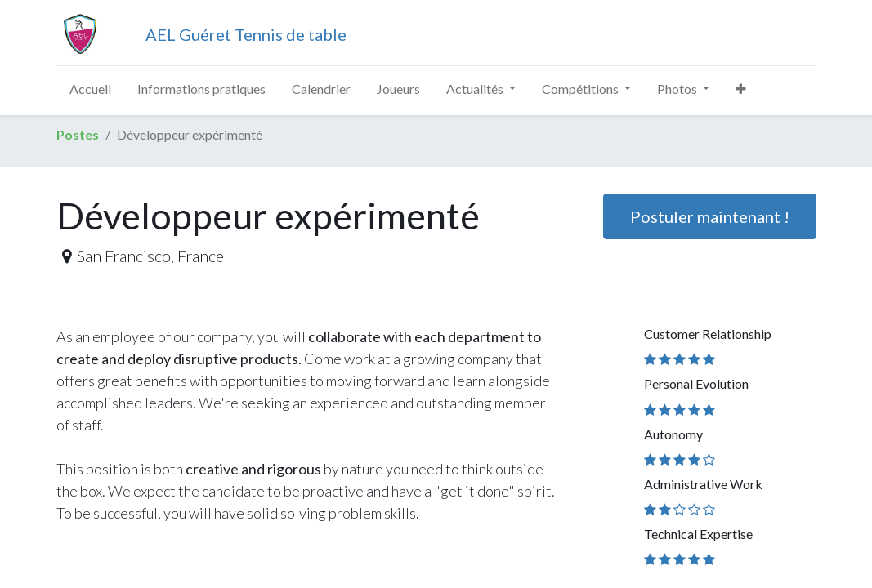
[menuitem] (90, 89)
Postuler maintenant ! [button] (710, 216)
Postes (78, 134)
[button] (741, 89)
